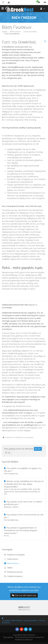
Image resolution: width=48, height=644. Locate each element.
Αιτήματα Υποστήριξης (14, 555)
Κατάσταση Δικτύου (13, 572)
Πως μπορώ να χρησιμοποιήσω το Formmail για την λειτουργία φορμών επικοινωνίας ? (24, 532)
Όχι (8, 453)
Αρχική (4, 32)
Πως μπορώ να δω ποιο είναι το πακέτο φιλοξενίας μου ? (24, 504)
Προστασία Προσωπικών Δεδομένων (30, 637)
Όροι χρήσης (8, 637)
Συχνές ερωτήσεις (30, 32)
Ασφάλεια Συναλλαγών (24, 640)
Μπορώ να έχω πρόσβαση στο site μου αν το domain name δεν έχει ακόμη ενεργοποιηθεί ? (24, 487)
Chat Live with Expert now (24, 595)
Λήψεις (8, 568)
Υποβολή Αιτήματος (13, 576)
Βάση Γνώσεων (15, 32)
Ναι (38, 449)
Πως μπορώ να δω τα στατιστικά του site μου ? (24, 517)
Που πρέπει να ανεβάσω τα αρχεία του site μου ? (24, 471)
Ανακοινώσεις (11, 559)
